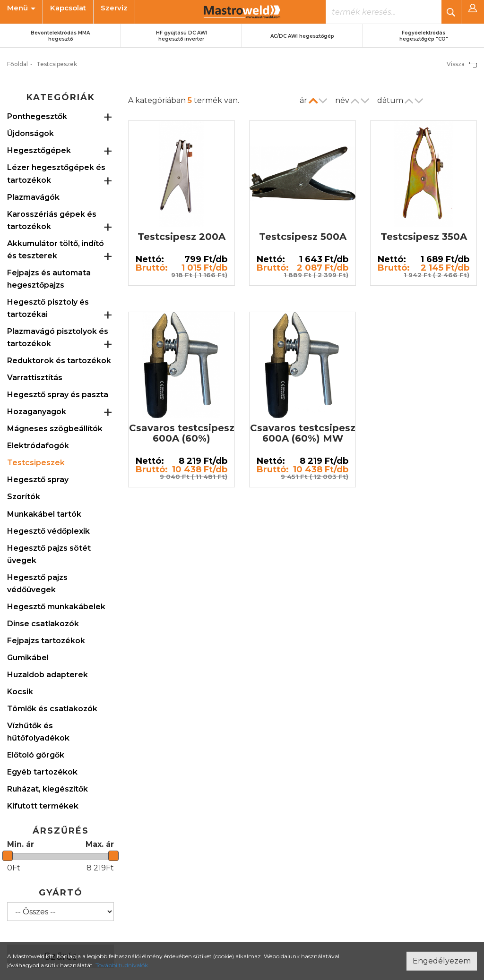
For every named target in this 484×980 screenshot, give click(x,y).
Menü (21, 8)
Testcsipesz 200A (181, 237)
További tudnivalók (122, 965)
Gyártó (61, 893)
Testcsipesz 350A (424, 237)
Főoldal (17, 64)
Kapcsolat (68, 8)
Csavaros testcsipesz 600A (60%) (182, 433)
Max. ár (100, 844)
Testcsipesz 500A (303, 237)
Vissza (462, 64)
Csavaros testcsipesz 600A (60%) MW (303, 433)
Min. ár (21, 844)
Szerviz (114, 8)
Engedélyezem (442, 961)
